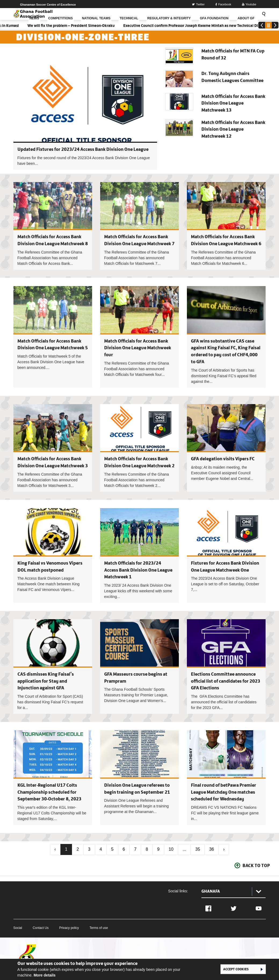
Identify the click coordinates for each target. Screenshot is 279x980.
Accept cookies (236, 969)
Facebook (223, 4)
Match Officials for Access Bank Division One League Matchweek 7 (139, 226)
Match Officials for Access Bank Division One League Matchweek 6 (226, 226)
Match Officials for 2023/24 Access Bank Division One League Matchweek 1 (138, 570)
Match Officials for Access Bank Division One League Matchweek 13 (233, 103)
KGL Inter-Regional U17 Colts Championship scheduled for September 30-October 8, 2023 (49, 792)
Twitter (198, 4)
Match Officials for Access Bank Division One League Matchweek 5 (53, 337)
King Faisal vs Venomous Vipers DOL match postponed (53, 555)
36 (212, 849)
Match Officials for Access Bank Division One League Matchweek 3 (53, 448)
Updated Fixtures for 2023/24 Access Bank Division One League (83, 149)
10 (171, 849)
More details (45, 975)
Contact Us (41, 928)
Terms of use (99, 928)
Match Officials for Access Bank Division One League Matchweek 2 (139, 448)
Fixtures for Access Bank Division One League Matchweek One (226, 555)
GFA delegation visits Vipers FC (223, 459)
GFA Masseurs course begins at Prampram (139, 667)
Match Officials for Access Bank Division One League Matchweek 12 (233, 129)
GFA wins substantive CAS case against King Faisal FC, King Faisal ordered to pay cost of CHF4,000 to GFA (226, 337)
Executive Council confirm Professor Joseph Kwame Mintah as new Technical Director (201, 26)
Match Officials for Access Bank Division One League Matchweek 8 (53, 226)
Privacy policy (69, 928)
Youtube (249, 4)
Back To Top (256, 865)
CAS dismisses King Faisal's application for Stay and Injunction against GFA (46, 681)
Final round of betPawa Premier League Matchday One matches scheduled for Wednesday (224, 792)
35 (198, 849)
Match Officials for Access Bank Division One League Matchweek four (138, 348)
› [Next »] (224, 849)
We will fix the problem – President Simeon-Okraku (76, 26)
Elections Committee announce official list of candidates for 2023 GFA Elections (226, 681)
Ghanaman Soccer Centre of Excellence (48, 5)
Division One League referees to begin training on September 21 (139, 778)
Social (18, 928)
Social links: (178, 891)
